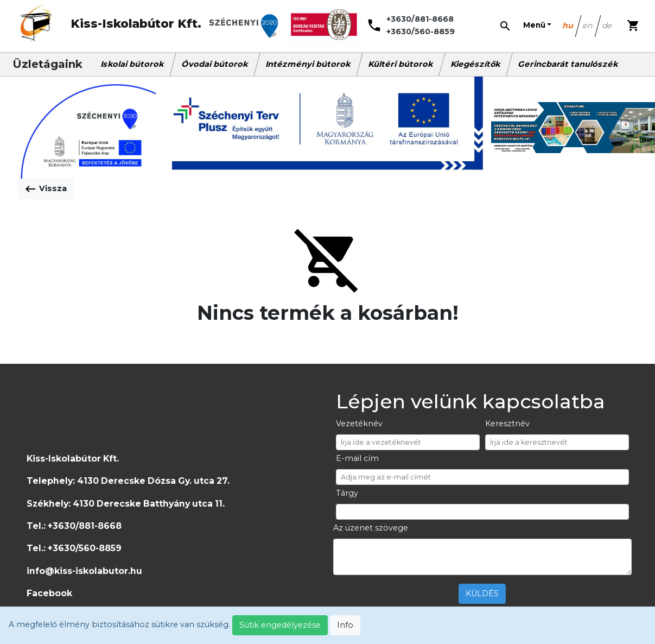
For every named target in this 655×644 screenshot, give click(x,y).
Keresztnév (507, 424)
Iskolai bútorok (133, 64)
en (588, 26)
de (608, 26)
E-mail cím (357, 458)
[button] (537, 26)
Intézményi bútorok (309, 64)
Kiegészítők (476, 64)
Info (345, 625)
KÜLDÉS (482, 594)
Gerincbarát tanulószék (568, 64)
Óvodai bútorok (215, 64)
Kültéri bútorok (401, 64)
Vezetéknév (359, 424)
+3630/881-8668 (420, 19)
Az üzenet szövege (371, 528)
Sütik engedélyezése (280, 625)
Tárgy (347, 493)
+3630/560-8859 (421, 31)
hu (568, 26)
